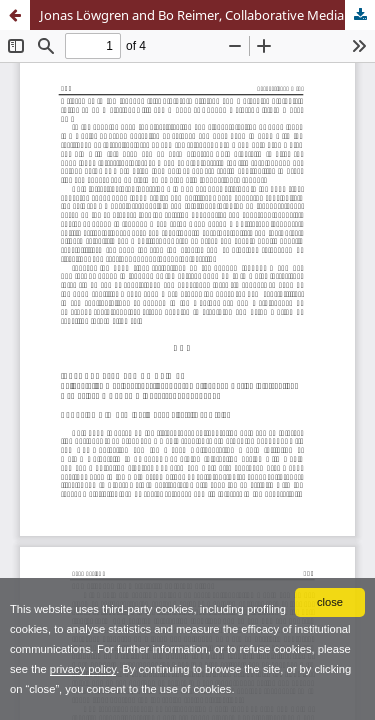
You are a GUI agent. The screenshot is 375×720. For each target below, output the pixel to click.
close (330, 602)
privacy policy (83, 669)
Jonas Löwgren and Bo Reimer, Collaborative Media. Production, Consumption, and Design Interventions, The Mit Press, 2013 (207, 15)
